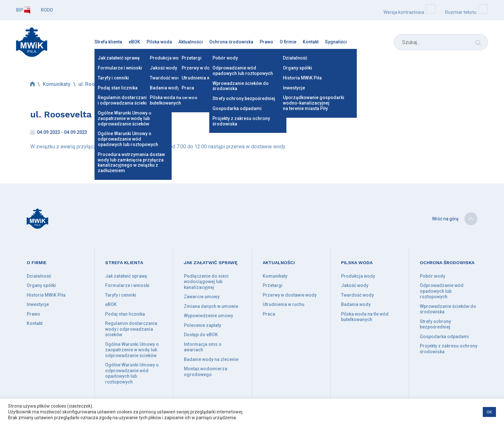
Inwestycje (38, 304)
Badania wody (356, 304)
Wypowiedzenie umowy (208, 316)
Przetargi (273, 285)
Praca (269, 314)
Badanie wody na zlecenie (211, 359)
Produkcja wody (358, 276)
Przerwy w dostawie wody (290, 295)
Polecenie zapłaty (203, 325)
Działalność (39, 276)
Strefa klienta (108, 42)
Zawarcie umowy (202, 297)
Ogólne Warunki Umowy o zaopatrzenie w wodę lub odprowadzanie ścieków (132, 350)
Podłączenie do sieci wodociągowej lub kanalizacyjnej (206, 282)
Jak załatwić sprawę (126, 276)
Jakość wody (355, 285)
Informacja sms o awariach (203, 347)
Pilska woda (159, 42)
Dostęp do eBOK (201, 335)
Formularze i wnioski (127, 285)
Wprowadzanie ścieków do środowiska (448, 309)
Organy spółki (41, 285)
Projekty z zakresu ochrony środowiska (449, 349)
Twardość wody (357, 295)
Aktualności (191, 42)
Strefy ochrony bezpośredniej (435, 324)
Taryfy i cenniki (121, 295)
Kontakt (311, 42)
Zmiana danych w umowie (211, 306)
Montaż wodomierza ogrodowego (206, 372)
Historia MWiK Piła (46, 295)
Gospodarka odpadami (444, 337)
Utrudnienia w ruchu (283, 304)
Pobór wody (432, 276)
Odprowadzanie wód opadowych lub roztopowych (442, 291)
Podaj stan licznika (125, 314)
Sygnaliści (336, 42)
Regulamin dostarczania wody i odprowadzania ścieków (131, 329)
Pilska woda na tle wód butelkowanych (365, 317)
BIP (23, 10)
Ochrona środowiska (231, 42)
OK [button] (489, 412)
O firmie (288, 42)
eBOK (134, 42)
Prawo (266, 42)
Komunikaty (57, 84)
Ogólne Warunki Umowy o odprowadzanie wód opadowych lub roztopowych (132, 373)
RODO (47, 10)
